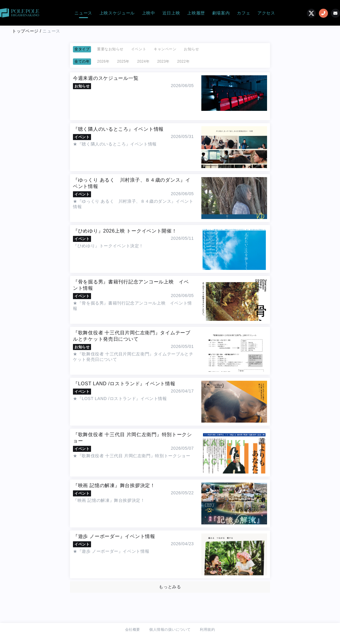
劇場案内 (221, 13)
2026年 (103, 61)
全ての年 (82, 61)
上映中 (149, 13)
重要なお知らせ (110, 49)
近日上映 (171, 13)
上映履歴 (196, 13)
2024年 (143, 61)
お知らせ (191, 49)
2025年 (123, 61)
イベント (139, 49)
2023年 (163, 61)
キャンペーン (165, 49)
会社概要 (133, 630)
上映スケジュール (117, 13)
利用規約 (207, 630)
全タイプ (82, 49)
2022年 (183, 61)
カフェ (244, 13)
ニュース (83, 13)
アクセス (266, 13)
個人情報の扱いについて (170, 630)
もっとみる (170, 587)
